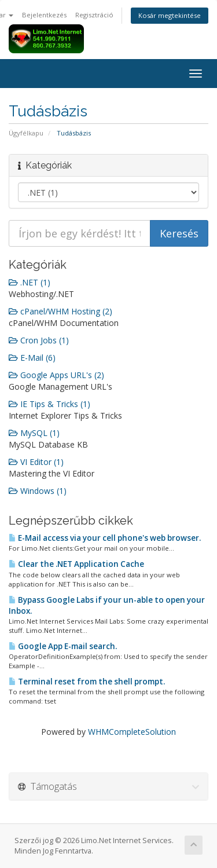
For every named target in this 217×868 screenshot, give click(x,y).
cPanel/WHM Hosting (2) (60, 311)
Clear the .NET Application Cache (76, 564)
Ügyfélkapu (26, 133)
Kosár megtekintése (170, 15)
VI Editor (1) (36, 462)
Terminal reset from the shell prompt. (87, 682)
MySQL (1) (34, 433)
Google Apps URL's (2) (56, 375)
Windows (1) (38, 491)
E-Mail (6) (32, 358)
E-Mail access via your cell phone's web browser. (105, 538)
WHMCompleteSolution (132, 732)
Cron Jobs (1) (39, 340)
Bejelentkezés (44, 15)
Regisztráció (94, 15)
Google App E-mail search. (63, 646)
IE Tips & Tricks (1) (49, 404)
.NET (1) (30, 282)
